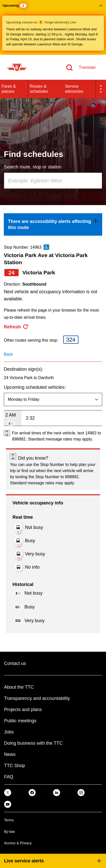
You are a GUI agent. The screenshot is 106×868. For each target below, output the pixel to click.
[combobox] (53, 181)
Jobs (9, 732)
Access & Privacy (18, 843)
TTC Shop (15, 766)
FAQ (9, 777)
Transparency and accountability (37, 698)
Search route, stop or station (33, 167)
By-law (9, 832)
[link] (53, 224)
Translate (87, 67)
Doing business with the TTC (33, 743)
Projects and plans (23, 710)
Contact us (15, 663)
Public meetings (20, 721)
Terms (9, 820)
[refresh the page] (16, 327)
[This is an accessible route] (46, 247)
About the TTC (19, 687)
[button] (53, 27)
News (10, 754)
